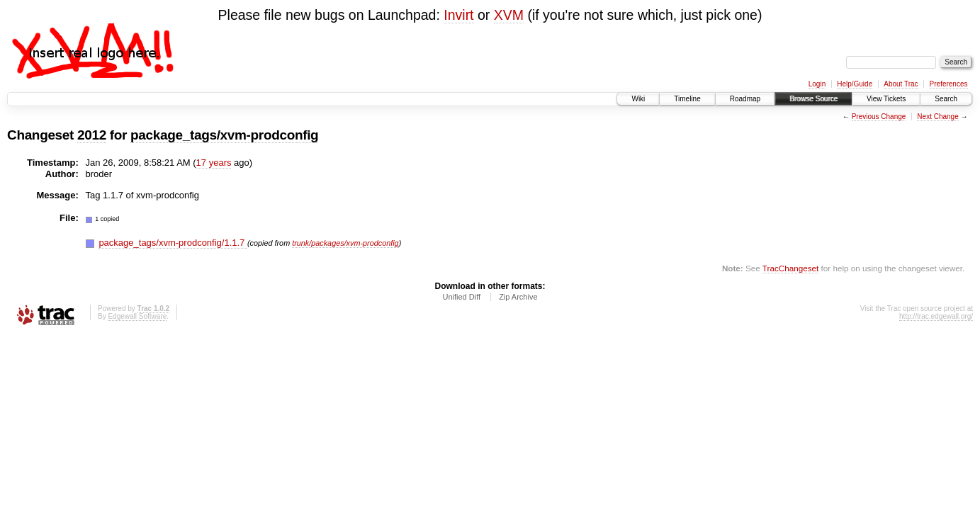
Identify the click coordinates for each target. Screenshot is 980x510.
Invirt (458, 15)
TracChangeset (790, 268)
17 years (214, 163)
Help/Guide (855, 84)
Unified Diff (461, 297)
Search (946, 99)
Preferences (949, 84)
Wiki (638, 99)
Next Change (937, 117)
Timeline (687, 99)
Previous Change (879, 117)
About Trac (901, 84)
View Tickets (886, 99)
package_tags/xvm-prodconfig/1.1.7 (173, 243)
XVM (509, 15)
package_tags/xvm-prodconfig (224, 135)
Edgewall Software (137, 316)
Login (817, 84)
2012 (92, 135)
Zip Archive (518, 297)
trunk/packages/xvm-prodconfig (345, 243)
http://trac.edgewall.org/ (936, 316)
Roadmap (745, 99)
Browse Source (813, 99)
